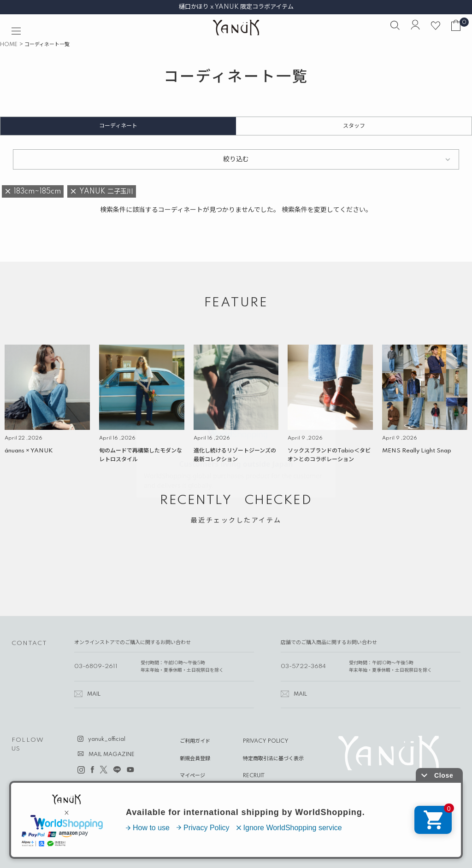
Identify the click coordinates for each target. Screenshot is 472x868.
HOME (9, 45)
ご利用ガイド (195, 741)
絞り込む (236, 159)
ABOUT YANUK (199, 793)
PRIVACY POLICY (266, 741)
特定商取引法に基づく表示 (273, 759)
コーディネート (118, 126)
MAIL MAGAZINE (112, 755)
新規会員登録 (195, 759)
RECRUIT (254, 776)
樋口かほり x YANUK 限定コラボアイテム (236, 7)
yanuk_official (107, 739)
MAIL (94, 694)
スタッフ (354, 126)
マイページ (192, 776)
